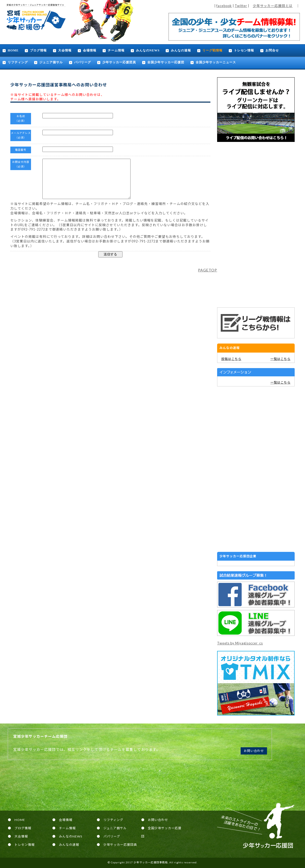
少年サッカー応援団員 (119, 62)
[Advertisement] (256, 225)
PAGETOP (208, 278)
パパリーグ (83, 62)
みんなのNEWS (148, 50)
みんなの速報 (181, 50)
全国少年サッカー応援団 (166, 62)
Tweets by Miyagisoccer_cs (240, 643)
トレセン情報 (244, 50)
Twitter (241, 6)
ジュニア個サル (51, 62)
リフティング (18, 62)
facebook (224, 6)
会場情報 (90, 50)
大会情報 (65, 50)
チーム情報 (116, 50)
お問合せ (272, 50)
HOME (13, 50)
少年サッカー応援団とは (273, 6)
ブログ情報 (38, 50)
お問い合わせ (254, 751)
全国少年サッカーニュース (216, 62)
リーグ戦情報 (212, 50)
